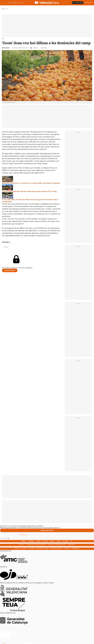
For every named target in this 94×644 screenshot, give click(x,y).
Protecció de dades (42, 549)
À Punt (6, 247)
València (24, 541)
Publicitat (67, 549)
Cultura (58, 541)
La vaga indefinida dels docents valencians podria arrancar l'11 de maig (29, 191)
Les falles (22, 545)
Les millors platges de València (57, 545)
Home (3, 9)
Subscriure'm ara (47, 530)
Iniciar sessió (10, 270)
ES (22, 3)
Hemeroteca (72, 545)
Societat (52, 541)
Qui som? (24, 549)
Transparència (76, 549)
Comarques (31, 541)
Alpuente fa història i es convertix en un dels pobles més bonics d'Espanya (31, 183)
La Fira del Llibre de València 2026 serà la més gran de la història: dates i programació (30, 201)
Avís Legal (32, 549)
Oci (3, 39)
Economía (45, 541)
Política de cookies (56, 549)
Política (39, 541)
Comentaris (34, 48)
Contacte (17, 549)
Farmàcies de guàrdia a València (36, 545)
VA (19, 3)
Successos (65, 541)
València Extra (6, 48)
